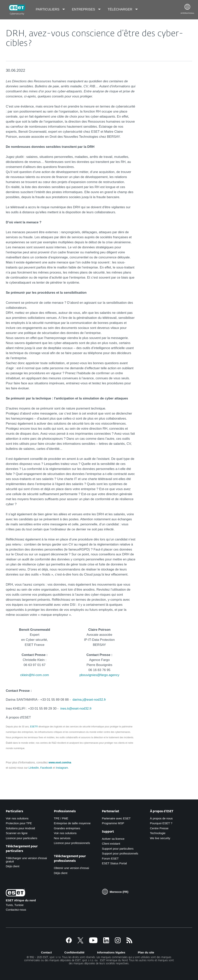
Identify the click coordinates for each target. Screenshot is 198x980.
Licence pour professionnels (72, 843)
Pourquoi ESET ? (161, 823)
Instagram (62, 768)
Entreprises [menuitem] (84, 9)
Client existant (111, 844)
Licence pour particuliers (22, 838)
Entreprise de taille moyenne (72, 823)
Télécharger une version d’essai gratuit (26, 860)
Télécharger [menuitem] (120, 9)
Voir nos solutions (17, 818)
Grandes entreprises (67, 828)
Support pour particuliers (118, 849)
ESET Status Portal (114, 863)
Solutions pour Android (20, 828)
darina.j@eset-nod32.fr (89, 700)
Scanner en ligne (17, 833)
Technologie (158, 833)
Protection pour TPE (19, 823)
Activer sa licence (113, 839)
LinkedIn (34, 768)
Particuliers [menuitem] (48, 9)
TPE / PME (61, 818)
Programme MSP (113, 823)
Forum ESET (110, 858)
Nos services (62, 838)
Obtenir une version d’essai (72, 868)
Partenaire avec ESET (116, 818)
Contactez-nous (16, 910)
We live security (160, 838)
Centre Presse (159, 828)
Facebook (46, 768)
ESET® (34, 727)
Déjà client (13, 866)
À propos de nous (161, 818)
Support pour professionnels (120, 853)
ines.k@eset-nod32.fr (76, 709)
